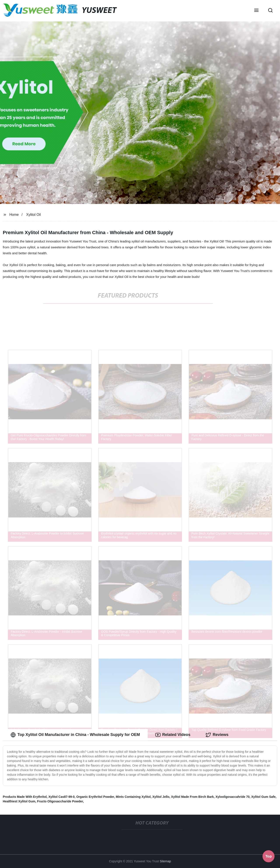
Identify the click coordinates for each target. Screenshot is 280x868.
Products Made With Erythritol (25, 797)
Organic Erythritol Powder (95, 797)
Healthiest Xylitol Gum (19, 801)
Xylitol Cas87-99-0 (61, 797)
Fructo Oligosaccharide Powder (60, 801)
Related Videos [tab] (173, 735)
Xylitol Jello (161, 797)
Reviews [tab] (217, 735)
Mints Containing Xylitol (133, 797)
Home (14, 215)
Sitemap (165, 861)
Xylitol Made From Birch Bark (192, 797)
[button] (256, 11)
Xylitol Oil (34, 215)
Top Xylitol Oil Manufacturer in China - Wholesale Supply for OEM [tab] (75, 735)
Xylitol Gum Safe (263, 797)
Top (269, 856)
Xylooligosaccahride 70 (233, 797)
